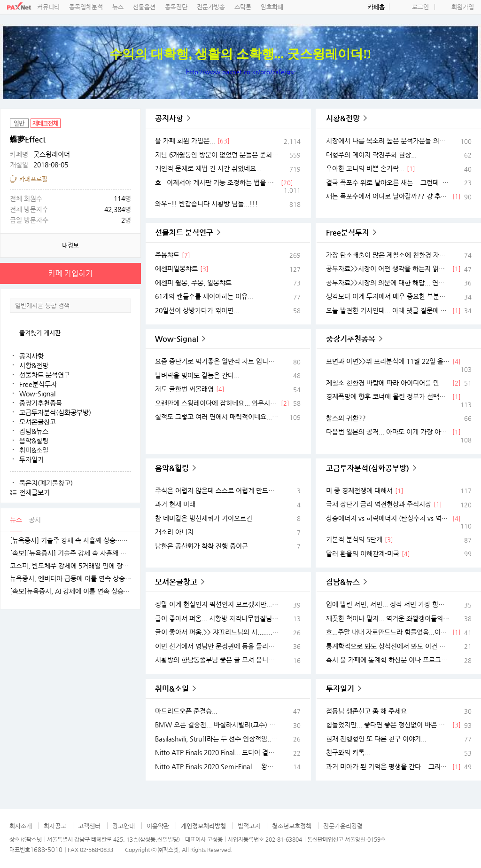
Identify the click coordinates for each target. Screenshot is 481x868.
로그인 (420, 7)
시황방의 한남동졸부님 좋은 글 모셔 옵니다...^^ (217, 660)
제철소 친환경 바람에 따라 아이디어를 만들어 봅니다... (388, 383)
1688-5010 (46, 849)
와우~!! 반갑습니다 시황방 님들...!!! (206, 204)
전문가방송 (211, 7)
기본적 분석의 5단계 (354, 539)
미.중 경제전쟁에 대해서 (359, 490)
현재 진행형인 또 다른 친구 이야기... (376, 739)
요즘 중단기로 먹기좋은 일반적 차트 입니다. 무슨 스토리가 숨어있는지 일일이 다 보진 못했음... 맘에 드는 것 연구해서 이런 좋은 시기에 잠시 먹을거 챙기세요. (217, 361)
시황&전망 (34, 365)
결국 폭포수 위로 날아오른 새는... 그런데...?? (388, 182)
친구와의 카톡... (348, 752)
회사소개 (21, 826)
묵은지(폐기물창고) (46, 483)
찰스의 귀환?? (346, 418)
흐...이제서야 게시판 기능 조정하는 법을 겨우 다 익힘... (217, 182)
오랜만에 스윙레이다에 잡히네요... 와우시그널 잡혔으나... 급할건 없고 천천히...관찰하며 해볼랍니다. (217, 403)
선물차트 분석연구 (45, 375)
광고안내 (124, 826)
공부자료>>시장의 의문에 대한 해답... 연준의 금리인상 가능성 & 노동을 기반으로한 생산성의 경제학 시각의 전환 (388, 283)
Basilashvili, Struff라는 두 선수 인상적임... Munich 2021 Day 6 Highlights (217, 739)
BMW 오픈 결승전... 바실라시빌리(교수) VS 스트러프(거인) (217, 725)
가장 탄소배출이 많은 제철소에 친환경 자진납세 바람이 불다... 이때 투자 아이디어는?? (388, 255)
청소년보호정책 (292, 826)
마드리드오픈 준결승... (186, 711)
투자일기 (31, 459)
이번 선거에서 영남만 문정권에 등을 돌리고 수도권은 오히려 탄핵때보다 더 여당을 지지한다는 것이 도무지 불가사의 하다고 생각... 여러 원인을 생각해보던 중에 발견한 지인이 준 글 (217, 646)
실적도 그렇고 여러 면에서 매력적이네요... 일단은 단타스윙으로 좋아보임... (217, 417)
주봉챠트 (167, 255)
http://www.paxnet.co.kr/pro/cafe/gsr (241, 72)
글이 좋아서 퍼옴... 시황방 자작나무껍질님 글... (217, 618)
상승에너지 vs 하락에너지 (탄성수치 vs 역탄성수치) (388, 518)
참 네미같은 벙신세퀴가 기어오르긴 (204, 518)
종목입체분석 (86, 7)
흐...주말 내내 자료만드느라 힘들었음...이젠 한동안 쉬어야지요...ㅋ (388, 632)
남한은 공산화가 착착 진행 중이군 (202, 546)
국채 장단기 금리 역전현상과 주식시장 (379, 504)
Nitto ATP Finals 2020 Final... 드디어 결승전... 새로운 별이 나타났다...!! (217, 752)
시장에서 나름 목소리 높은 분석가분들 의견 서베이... (388, 141)
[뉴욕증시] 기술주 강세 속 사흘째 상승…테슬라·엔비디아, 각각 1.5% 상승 (70, 541)
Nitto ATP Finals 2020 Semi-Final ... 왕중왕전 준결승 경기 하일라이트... (217, 766)
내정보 (70, 245)
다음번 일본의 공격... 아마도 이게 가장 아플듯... (388, 432)
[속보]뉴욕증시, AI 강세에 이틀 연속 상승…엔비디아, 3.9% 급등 (70, 591)
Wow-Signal (37, 394)
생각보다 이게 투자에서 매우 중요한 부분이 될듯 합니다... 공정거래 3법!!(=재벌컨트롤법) (388, 296)
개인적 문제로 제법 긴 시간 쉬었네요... (208, 168)
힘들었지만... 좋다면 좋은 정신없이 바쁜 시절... (388, 725)
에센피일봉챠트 (176, 268)
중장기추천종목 (41, 403)
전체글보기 (35, 492)
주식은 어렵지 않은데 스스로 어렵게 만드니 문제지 (217, 490)
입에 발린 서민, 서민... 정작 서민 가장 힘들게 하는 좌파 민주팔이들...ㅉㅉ (388, 604)
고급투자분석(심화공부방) (55, 412)
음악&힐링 (34, 441)
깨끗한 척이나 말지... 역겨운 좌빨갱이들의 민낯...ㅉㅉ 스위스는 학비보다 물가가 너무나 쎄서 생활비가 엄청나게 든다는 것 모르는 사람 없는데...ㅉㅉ (388, 618)
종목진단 (176, 7)
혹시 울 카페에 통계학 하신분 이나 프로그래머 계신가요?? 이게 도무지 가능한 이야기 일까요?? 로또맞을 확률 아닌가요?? (388, 660)
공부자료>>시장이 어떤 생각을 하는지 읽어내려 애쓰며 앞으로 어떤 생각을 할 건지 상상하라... (388, 268)
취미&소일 (34, 450)
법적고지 (249, 826)
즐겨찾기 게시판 (40, 333)
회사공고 (55, 826)
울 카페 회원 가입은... (185, 141)
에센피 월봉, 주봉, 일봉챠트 (193, 283)
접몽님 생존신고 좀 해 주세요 (366, 711)
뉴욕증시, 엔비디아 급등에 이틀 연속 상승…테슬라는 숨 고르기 (70, 579)
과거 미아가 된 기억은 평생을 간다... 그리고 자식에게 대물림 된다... (388, 766)
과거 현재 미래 (175, 504)
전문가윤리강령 (343, 826)
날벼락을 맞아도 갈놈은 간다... (197, 375)
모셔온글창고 (38, 422)
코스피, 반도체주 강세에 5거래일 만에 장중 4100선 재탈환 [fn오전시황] (70, 566)
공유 (132, 118)
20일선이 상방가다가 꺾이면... (197, 310)
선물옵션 (144, 7)
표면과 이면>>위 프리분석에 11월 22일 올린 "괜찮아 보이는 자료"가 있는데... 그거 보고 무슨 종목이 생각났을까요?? (388, 361)
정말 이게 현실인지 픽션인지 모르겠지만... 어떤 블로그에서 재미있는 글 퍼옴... (217, 604)
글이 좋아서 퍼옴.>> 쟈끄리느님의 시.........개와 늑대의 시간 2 (217, 632)
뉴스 (118, 7)
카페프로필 (33, 179)
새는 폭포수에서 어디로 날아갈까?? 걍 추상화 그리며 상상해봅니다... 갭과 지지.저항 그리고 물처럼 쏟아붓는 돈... (388, 196)
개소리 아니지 (174, 532)
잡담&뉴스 (34, 431)
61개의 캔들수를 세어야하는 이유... (204, 296)
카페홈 (376, 7)
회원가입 (463, 7)
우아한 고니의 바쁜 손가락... (365, 168)
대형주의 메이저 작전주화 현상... (371, 155)
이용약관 (158, 826)
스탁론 (243, 7)
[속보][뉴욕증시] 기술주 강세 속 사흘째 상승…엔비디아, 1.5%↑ (70, 553)
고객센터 (89, 826)
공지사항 (31, 356)
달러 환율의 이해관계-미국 (363, 553)
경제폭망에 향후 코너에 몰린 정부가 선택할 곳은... (388, 396)
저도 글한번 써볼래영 (184, 389)
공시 (35, 520)
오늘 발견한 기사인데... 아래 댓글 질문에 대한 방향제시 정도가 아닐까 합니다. (388, 310)
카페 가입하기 (70, 273)
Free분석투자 (38, 384)
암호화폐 (272, 7)
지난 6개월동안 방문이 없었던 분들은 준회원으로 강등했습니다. (217, 155)
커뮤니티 (48, 7)
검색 (124, 306)
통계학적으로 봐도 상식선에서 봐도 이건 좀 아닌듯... (388, 646)
